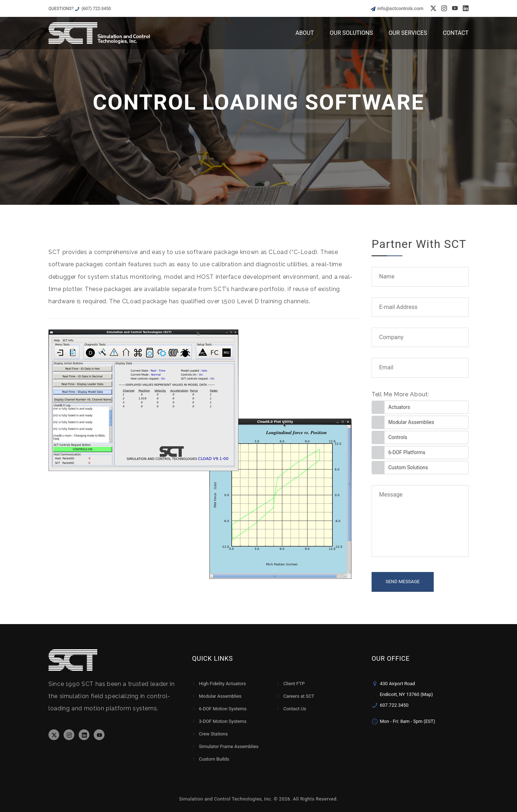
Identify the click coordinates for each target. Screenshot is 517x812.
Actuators (399, 407)
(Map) (427, 694)
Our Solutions (351, 33)
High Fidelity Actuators (222, 684)
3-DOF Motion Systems (223, 721)
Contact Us (295, 709)
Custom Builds (214, 759)
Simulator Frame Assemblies (229, 746)
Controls (398, 437)
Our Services (408, 33)
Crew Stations (213, 734)
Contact (456, 33)
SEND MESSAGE (403, 582)
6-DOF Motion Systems (223, 709)
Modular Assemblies (411, 422)
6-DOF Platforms (407, 452)
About (305, 33)
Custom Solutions (408, 467)
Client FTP (294, 684)
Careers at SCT (299, 696)
